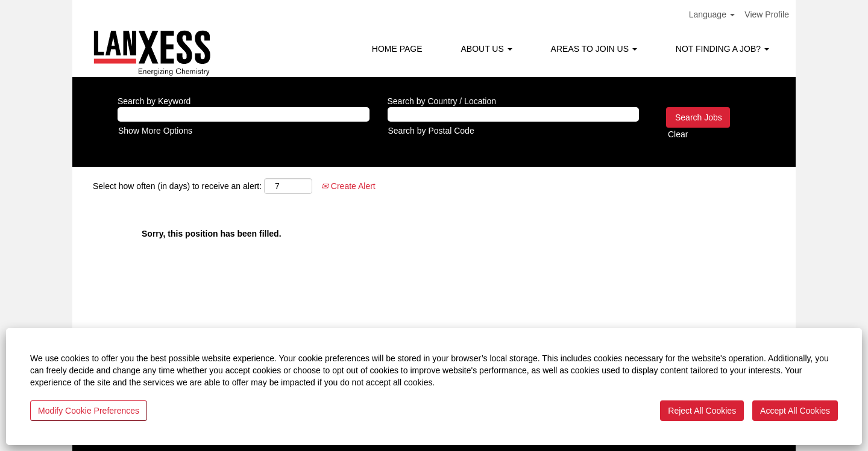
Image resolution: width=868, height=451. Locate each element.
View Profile (767, 14)
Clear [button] (678, 134)
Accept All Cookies (795, 411)
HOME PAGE (397, 49)
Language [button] (712, 14)
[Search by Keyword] (244, 114)
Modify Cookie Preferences (89, 411)
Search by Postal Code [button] (431, 131)
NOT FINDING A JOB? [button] (722, 49)
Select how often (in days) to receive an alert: (177, 186)
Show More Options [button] (155, 131)
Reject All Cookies (702, 411)
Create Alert (348, 186)
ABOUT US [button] (487, 49)
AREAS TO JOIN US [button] (594, 49)
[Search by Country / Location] (514, 114)
